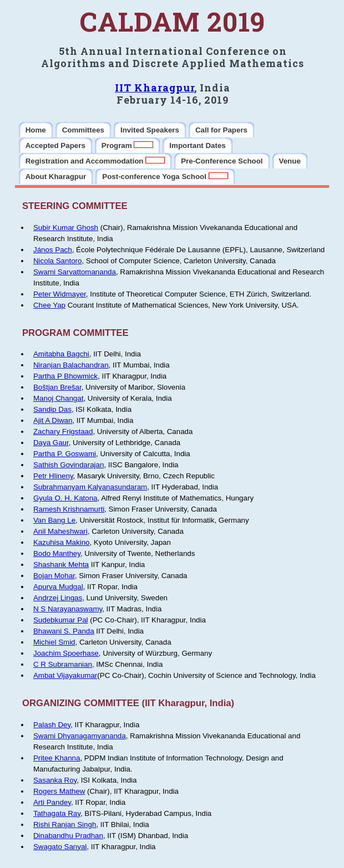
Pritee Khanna (57, 758)
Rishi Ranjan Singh (65, 824)
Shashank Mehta (61, 565)
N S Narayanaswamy (68, 609)
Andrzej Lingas (58, 598)
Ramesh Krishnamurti (69, 509)
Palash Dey (52, 725)
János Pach (53, 250)
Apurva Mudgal (58, 587)
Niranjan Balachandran (71, 365)
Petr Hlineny (53, 476)
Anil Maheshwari (60, 531)
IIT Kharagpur (155, 88)
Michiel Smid (54, 642)
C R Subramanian (63, 664)
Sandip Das (52, 409)
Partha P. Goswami (65, 454)
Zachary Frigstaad (63, 432)
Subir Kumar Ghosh (66, 228)
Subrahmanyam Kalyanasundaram (90, 487)
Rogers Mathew (59, 791)
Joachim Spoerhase (66, 653)
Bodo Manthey (57, 553)
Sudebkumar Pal (61, 620)
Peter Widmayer (60, 294)
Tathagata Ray (57, 813)
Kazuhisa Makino (62, 542)
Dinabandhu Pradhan (68, 836)
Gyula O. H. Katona (65, 498)
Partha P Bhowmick (65, 376)
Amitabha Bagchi (61, 354)
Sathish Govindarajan (69, 465)
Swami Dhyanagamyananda (80, 736)
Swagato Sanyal (60, 847)
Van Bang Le (54, 520)
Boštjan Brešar (57, 387)
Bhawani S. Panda (64, 631)
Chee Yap (49, 305)
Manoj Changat (58, 398)
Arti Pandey (52, 802)
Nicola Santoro (57, 261)
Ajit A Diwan (53, 420)
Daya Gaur (51, 443)
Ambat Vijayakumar (65, 675)
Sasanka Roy (55, 780)
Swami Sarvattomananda (75, 272)
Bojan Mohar (54, 576)
